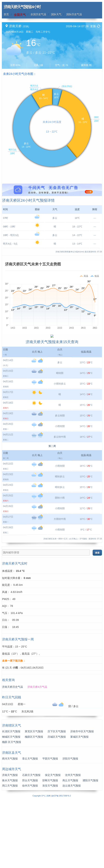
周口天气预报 (10, 852)
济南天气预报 (10, 842)
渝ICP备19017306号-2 (61, 863)
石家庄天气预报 (31, 842)
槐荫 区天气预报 (12, 809)
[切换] (26, 26)
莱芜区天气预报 (34, 798)
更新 (93, 26)
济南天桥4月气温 (37, 754)
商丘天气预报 (70, 847)
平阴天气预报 (50, 825)
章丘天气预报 (30, 825)
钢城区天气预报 (11, 804)
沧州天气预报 (73, 842)
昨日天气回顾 (12, 764)
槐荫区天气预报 (34, 804)
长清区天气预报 (11, 798)
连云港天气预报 (72, 852)
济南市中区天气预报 (82, 798)
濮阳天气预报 (90, 847)
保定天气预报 (53, 842)
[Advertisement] (52, 210)
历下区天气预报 (57, 798)
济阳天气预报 (70, 825)
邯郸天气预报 (50, 847)
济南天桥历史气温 (12, 754)
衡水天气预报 (10, 847)
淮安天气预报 (50, 852)
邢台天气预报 (30, 847)
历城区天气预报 (57, 804)
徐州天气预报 (30, 852)
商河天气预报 (10, 825)
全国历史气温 (38, 14)
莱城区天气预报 (79, 804)
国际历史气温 (74, 14)
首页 (6, 14)
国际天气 (56, 14)
